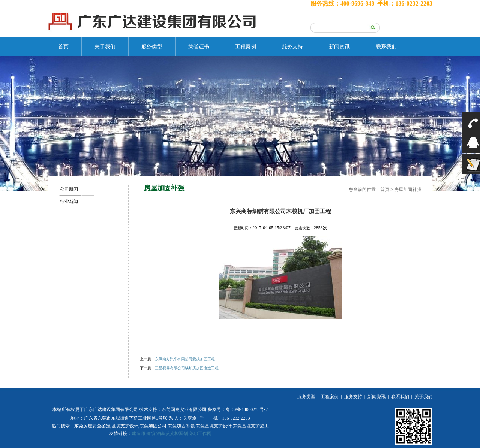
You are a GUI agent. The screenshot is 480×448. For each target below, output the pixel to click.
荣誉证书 (199, 47)
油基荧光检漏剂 (172, 433)
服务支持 (292, 47)
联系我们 (386, 47)
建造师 (138, 433)
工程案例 (246, 47)
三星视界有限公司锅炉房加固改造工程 (187, 368)
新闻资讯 (339, 47)
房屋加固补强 (408, 190)
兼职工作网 (200, 433)
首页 (63, 47)
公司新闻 (69, 189)
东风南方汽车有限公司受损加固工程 (185, 359)
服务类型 (152, 47)
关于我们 (105, 47)
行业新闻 (69, 202)
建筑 (151, 433)
